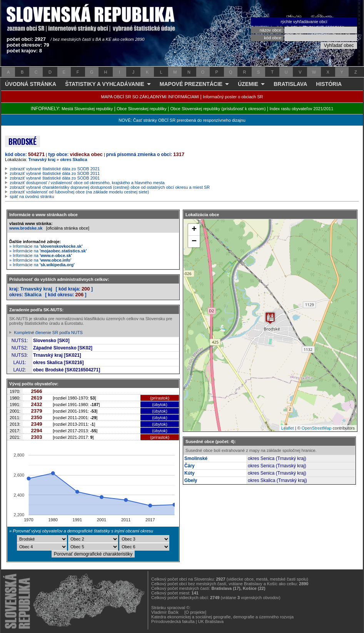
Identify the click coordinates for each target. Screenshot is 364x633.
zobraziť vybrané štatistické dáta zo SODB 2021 (55, 169)
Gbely (191, 480)
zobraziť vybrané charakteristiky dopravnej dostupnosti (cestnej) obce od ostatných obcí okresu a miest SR (110, 187)
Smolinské (196, 458)
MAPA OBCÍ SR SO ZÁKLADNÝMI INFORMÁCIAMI (150, 97)
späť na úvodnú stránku (32, 196)
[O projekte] (195, 612)
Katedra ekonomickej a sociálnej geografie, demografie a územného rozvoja (222, 617)
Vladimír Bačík (165, 612)
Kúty (190, 473)
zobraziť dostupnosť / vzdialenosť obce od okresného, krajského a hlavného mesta (87, 183)
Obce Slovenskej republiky (142, 109)
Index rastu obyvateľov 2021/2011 (301, 109)
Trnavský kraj (42, 160)
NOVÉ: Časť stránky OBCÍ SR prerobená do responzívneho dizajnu (182, 120)
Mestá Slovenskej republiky (87, 109)
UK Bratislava (211, 621)
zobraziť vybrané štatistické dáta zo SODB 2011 (55, 173)
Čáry (190, 466)
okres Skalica (73, 160)
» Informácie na (46, 246)
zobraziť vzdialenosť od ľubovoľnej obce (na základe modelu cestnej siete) (79, 192)
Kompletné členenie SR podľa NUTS (48, 332)
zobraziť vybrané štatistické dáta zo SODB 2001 (55, 178)
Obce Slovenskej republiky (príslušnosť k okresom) (218, 109)
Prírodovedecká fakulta (173, 621)
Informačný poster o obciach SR (233, 97)
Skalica (33, 295)
